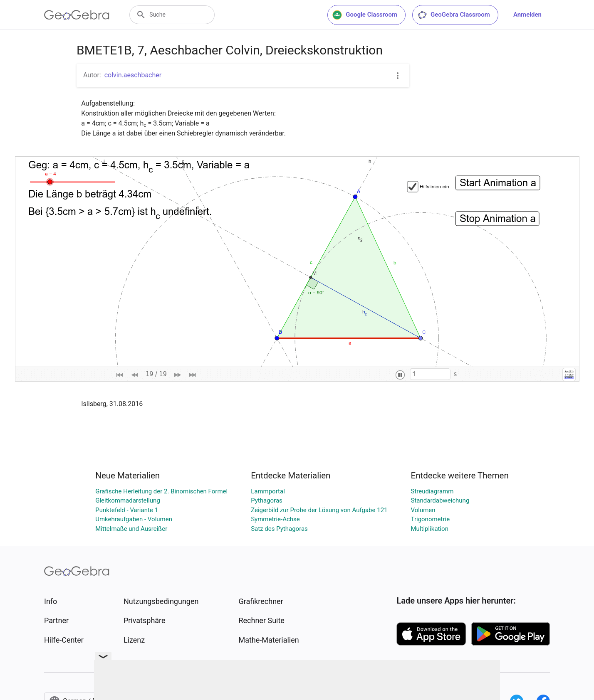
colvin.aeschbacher (133, 75)
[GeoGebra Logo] (77, 15)
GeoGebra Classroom (454, 15)
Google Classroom (365, 15)
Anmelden (527, 15)
